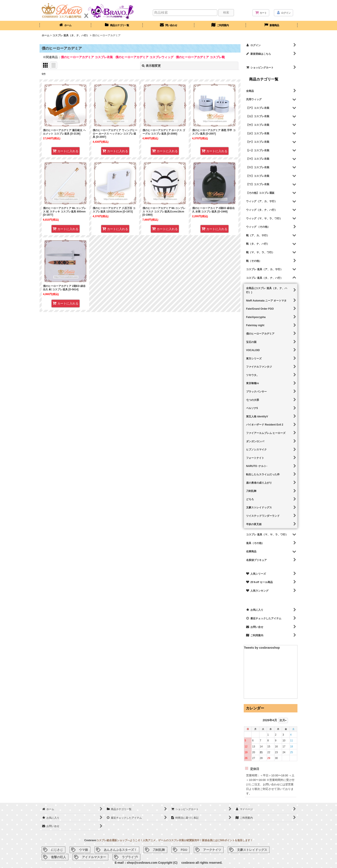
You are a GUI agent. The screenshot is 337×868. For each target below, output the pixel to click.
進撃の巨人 (58, 857)
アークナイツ (212, 850)
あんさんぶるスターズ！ (120, 850)
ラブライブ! (130, 857)
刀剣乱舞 (159, 850)
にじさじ (57, 850)
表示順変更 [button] (151, 66)
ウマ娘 (83, 850)
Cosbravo (90, 840)
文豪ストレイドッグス (252, 850)
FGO (184, 850)
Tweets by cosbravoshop (262, 648)
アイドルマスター (94, 857)
